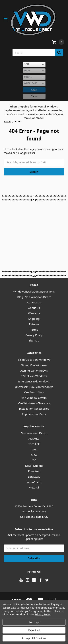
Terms (34, 330)
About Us (34, 308)
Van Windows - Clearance (34, 403)
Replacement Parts (34, 414)
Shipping (34, 319)
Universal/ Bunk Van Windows (34, 387)
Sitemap (34, 340)
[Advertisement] (34, 236)
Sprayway (34, 477)
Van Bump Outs (34, 392)
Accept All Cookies (34, 638)
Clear (34, 96)
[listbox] (34, 65)
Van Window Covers (34, 398)
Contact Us (34, 302)
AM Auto (34, 438)
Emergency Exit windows (34, 381)
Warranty (34, 313)
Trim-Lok (34, 444)
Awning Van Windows (34, 370)
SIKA (34, 455)
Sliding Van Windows (34, 365)
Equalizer (34, 471)
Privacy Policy (34, 335)
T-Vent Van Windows (34, 376)
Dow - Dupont (34, 466)
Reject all (34, 630)
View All (34, 487)
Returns (34, 324)
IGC (34, 460)
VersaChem (34, 482)
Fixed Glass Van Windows (34, 360)
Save (34, 90)
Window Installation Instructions (34, 291)
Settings (34, 622)
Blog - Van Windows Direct (34, 297)
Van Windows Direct (34, 433)
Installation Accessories (34, 409)
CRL (34, 449)
